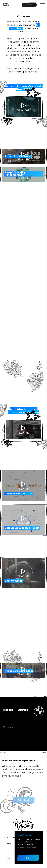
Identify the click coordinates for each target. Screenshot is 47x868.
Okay (28, 858)
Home (7, 838)
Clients (9, 844)
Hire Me (29, 5)
